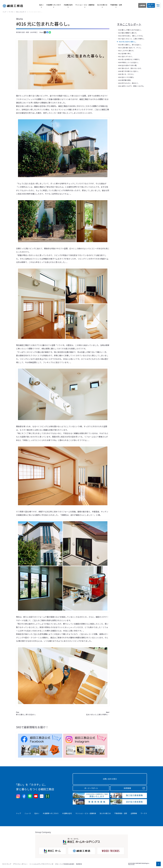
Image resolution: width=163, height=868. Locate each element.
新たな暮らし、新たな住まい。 (26, 713)
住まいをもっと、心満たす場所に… (98, 713)
